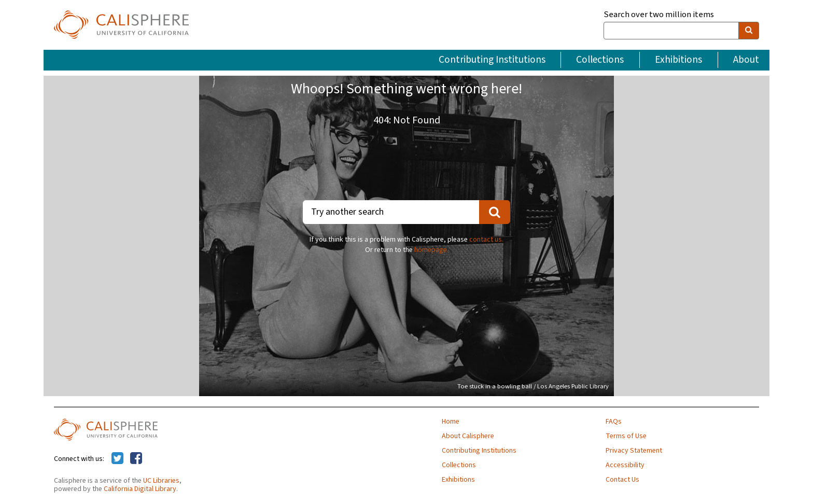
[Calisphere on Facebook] (136, 459)
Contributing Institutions (492, 60)
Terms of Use (626, 436)
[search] (749, 31)
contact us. (486, 240)
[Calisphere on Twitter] (117, 459)
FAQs (614, 422)
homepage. (431, 250)
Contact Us (622, 480)
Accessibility (625, 465)
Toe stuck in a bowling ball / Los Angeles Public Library (533, 386)
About (746, 60)
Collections (600, 60)
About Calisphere (468, 436)
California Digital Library (140, 489)
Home (451, 422)
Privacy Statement (634, 451)
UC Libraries (161, 481)
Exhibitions (678, 60)
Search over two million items (659, 15)
